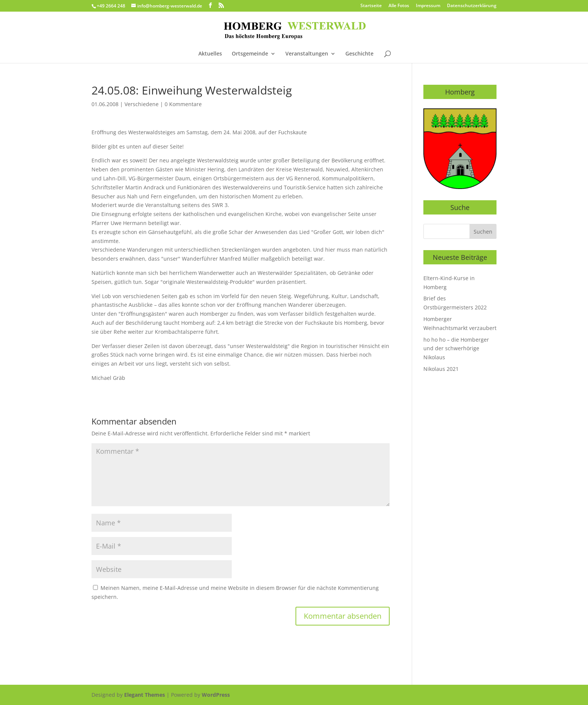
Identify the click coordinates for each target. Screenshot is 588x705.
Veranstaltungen (307, 54)
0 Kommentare (183, 104)
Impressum (428, 6)
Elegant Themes (145, 695)
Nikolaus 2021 (441, 369)
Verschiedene (142, 104)
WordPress (216, 695)
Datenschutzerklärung (472, 6)
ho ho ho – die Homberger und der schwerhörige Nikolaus (456, 349)
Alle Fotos (399, 6)
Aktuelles (210, 54)
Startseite (371, 6)
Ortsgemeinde (250, 54)
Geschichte (359, 54)
